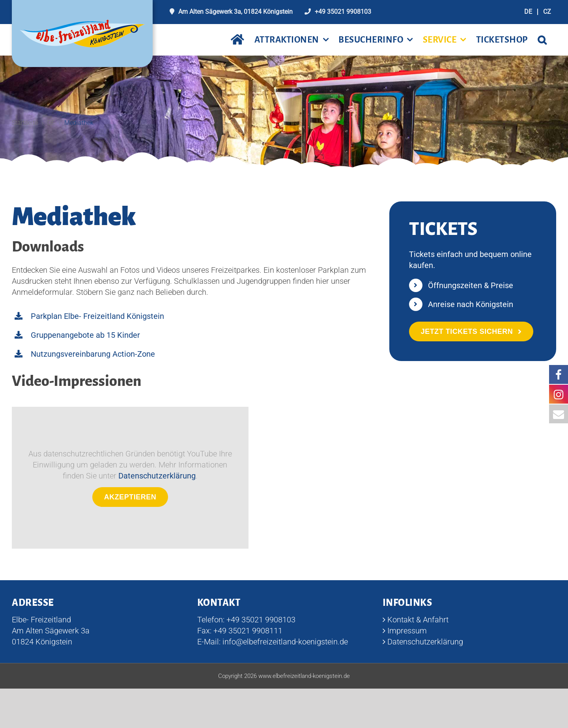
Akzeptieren (130, 497)
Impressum (407, 631)
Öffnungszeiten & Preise (471, 286)
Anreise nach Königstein (471, 305)
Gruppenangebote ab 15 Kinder (85, 335)
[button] (542, 40)
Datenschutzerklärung (157, 476)
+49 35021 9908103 (343, 12)
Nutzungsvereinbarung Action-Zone (93, 354)
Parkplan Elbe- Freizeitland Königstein (97, 317)
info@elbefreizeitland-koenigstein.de (285, 642)
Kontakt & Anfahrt (418, 620)
